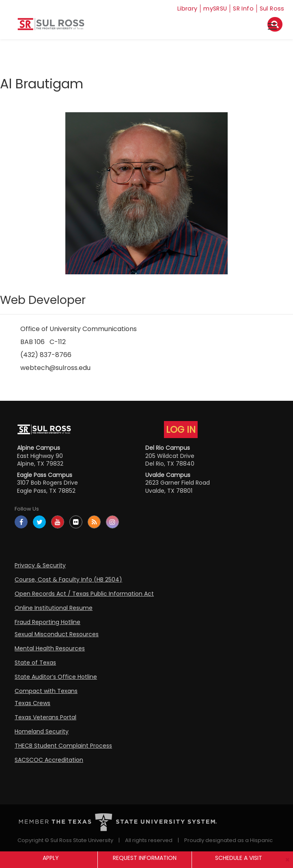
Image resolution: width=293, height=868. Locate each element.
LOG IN (181, 430)
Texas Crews (32, 703)
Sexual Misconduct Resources (57, 634)
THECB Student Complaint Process (63, 746)
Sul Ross (272, 8)
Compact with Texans (46, 691)
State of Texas (35, 663)
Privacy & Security (40, 565)
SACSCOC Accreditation (49, 760)
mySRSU (211, 8)
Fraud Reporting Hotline (47, 622)
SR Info (242, 8)
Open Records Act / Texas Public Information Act (84, 594)
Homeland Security (42, 731)
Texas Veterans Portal (45, 717)
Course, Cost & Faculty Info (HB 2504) (68, 579)
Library (180, 8)
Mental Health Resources (50, 648)
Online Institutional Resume (54, 608)
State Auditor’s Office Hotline (56, 677)
